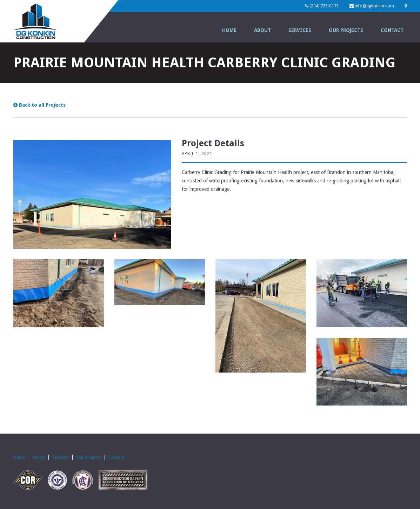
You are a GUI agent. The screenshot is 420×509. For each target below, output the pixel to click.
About (262, 30)
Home (229, 30)
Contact (392, 30)
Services (300, 30)
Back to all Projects (39, 105)
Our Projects (346, 30)
